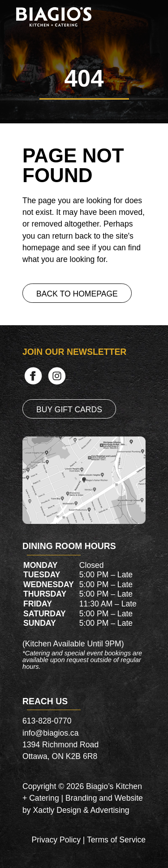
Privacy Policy (56, 840)
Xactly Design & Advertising (81, 810)
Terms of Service (116, 840)
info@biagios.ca (50, 733)
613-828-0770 (47, 721)
